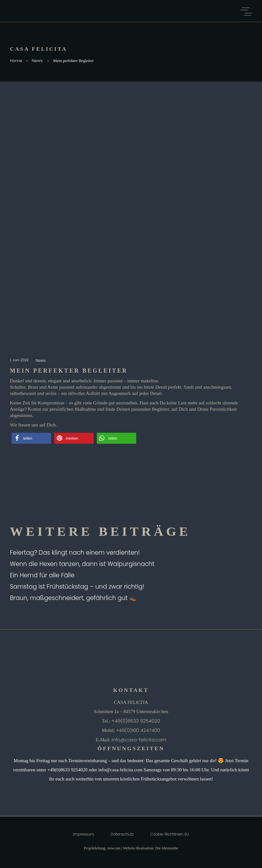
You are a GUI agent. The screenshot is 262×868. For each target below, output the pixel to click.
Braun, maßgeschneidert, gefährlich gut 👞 (73, 598)
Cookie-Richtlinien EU (169, 834)
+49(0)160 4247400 (138, 730)
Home (16, 61)
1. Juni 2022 (20, 360)
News (37, 61)
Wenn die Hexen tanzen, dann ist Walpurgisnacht (82, 564)
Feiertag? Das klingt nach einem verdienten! (75, 553)
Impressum (84, 834)
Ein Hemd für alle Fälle (42, 575)
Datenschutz (122, 834)
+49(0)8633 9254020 (136, 721)
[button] (31, 438)
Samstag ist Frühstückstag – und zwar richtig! (77, 587)
